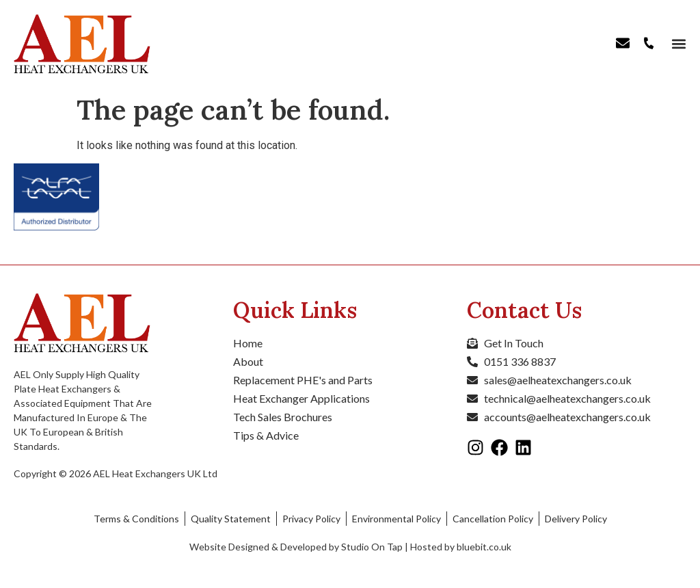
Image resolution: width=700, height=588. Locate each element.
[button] (677, 44)
